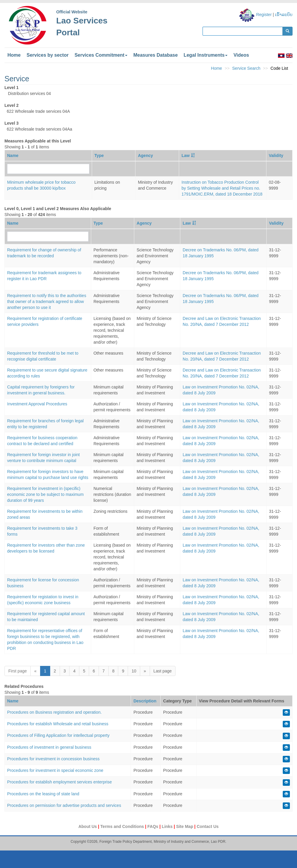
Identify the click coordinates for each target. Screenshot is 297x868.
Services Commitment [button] (101, 55)
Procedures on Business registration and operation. (54, 712)
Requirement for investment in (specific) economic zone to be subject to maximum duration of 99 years (45, 494)
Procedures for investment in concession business (53, 759)
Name (13, 155)
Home (14, 55)
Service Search (246, 68)
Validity (276, 155)
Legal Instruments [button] (206, 55)
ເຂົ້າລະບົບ (284, 15)
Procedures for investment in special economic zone (55, 770)
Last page (163, 671)
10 (134, 671)
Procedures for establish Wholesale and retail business (58, 724)
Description (145, 701)
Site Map (185, 826)
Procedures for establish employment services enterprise (60, 782)
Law (185, 155)
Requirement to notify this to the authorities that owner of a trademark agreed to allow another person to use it (47, 302)
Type (99, 155)
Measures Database (155, 55)
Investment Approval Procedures (37, 404)
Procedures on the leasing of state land (43, 794)
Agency (145, 155)
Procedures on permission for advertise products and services (64, 805)
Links (168, 826)
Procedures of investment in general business (49, 747)
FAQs (153, 826)
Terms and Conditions (123, 826)
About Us (88, 826)
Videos (241, 55)
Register (264, 15)
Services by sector (47, 55)
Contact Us (208, 826)
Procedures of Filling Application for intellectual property (58, 735)
